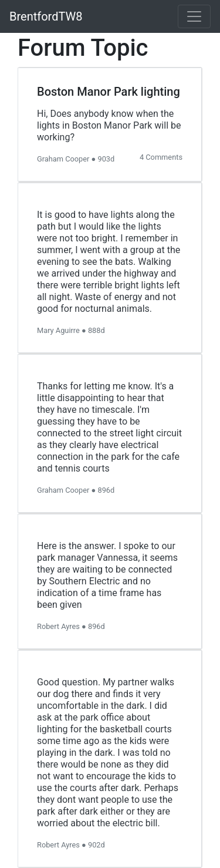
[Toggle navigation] (194, 16)
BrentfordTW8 (46, 16)
